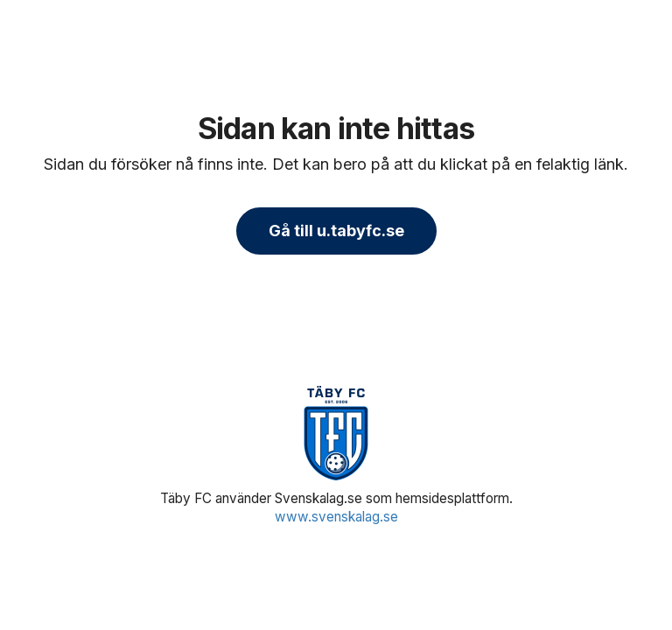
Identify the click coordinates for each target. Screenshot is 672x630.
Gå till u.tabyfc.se (336, 231)
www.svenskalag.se (336, 517)
